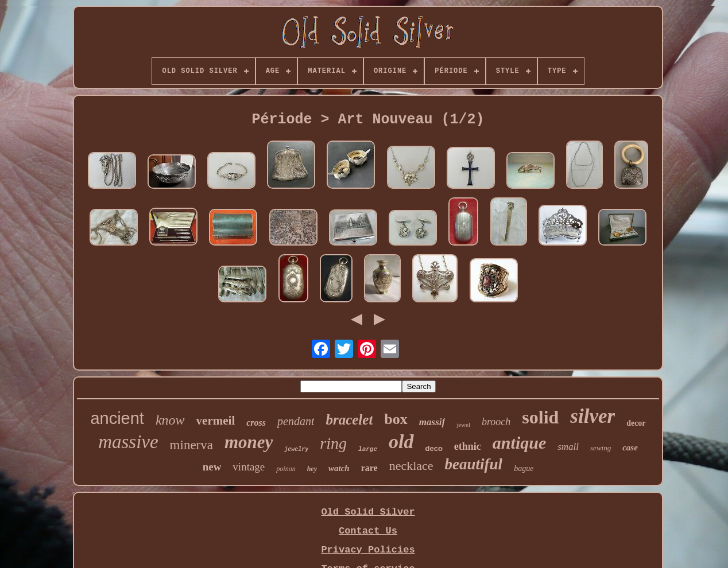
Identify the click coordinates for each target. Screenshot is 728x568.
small (568, 447)
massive (128, 442)
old (401, 441)
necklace (411, 466)
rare (369, 468)
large (368, 449)
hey (312, 469)
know (170, 420)
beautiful (474, 464)
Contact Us (368, 531)
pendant (296, 421)
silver (593, 416)
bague (524, 468)
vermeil (216, 421)
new (212, 467)
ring (333, 443)
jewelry (296, 450)
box (396, 419)
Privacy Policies (368, 550)
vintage (249, 467)
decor (636, 423)
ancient (117, 418)
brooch (496, 422)
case (630, 448)
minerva (191, 445)
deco (434, 448)
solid (540, 417)
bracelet (349, 420)
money (249, 442)
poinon (286, 469)
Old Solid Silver (368, 512)
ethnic (468, 446)
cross (256, 423)
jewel (463, 425)
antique (519, 443)
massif (432, 422)
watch (339, 468)
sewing (601, 448)
